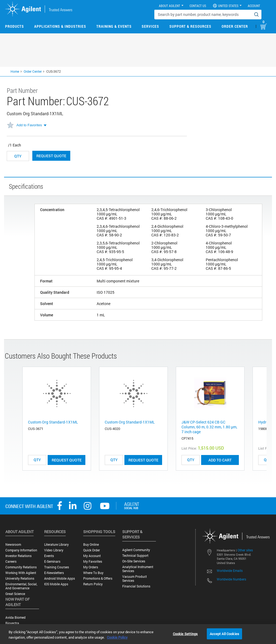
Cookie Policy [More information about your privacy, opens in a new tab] (117, 637)
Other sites (245, 550)
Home (15, 71)
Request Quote (51, 156)
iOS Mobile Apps (56, 584)
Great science (15, 594)
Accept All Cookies (224, 633)
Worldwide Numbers (231, 579)
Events (49, 556)
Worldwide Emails (230, 570)
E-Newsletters (54, 573)
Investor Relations (18, 556)
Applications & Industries (60, 26)
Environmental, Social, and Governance (21, 586)
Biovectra (12, 623)
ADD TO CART (220, 460)
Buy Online (91, 545)
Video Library (54, 550)
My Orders (91, 567)
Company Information (21, 550)
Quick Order (92, 550)
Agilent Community (136, 550)
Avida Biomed (15, 617)
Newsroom (13, 545)
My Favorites (93, 561)
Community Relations (21, 567)
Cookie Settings (185, 633)
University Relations (20, 578)
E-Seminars (52, 561)
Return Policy (93, 584)
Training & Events (114, 26)
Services (150, 26)
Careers (11, 561)
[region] (138, 634)
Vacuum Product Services (134, 579)
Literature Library (56, 545)
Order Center (235, 26)
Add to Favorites (29, 125)
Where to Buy (93, 573)
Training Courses (57, 567)
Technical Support (135, 556)
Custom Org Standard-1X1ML (53, 422)
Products (15, 26)
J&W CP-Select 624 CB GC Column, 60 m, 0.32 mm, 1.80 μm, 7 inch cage (209, 427)
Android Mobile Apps (60, 578)
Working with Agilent (21, 573)
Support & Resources (190, 26)
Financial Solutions (136, 586)
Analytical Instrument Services (138, 569)
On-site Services (134, 561)
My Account (92, 556)
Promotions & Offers (98, 578)
